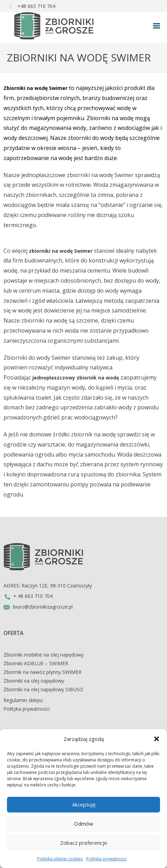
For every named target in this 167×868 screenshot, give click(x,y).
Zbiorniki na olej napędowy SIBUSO (43, 689)
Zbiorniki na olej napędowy (34, 681)
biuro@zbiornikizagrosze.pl (38, 607)
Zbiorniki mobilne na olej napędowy (43, 655)
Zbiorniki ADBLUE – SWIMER (36, 663)
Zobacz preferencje (84, 843)
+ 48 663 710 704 (28, 596)
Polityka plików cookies (60, 859)
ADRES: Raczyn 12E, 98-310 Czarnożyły (48, 586)
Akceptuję (84, 804)
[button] (157, 739)
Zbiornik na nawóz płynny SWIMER (42, 672)
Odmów (84, 824)
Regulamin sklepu (23, 700)
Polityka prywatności (106, 859)
